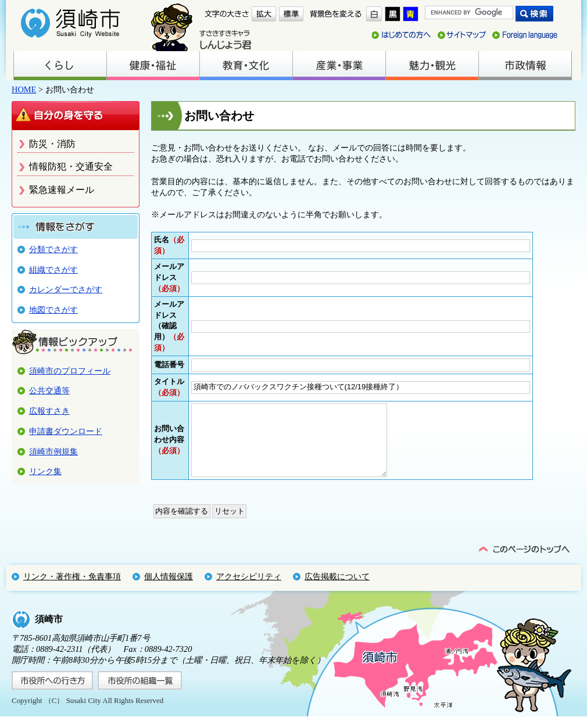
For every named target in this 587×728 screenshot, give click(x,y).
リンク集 (45, 471)
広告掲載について (337, 588)
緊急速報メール (62, 190)
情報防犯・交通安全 (71, 166)
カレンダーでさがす (66, 289)
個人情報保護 (169, 588)
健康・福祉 (153, 66)
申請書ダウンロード (66, 431)
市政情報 (525, 66)
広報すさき (49, 411)
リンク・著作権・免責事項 (72, 588)
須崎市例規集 (53, 451)
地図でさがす (53, 310)
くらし (60, 66)
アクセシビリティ (249, 588)
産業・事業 (339, 66)
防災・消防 (52, 144)
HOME (24, 89)
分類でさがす (53, 249)
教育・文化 (246, 66)
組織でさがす (53, 270)
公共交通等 (49, 390)
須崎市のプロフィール (70, 371)
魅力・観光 (432, 66)
